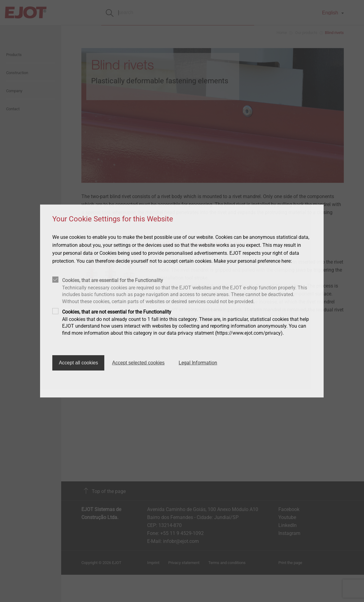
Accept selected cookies (138, 363)
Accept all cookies (78, 363)
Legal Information (198, 363)
